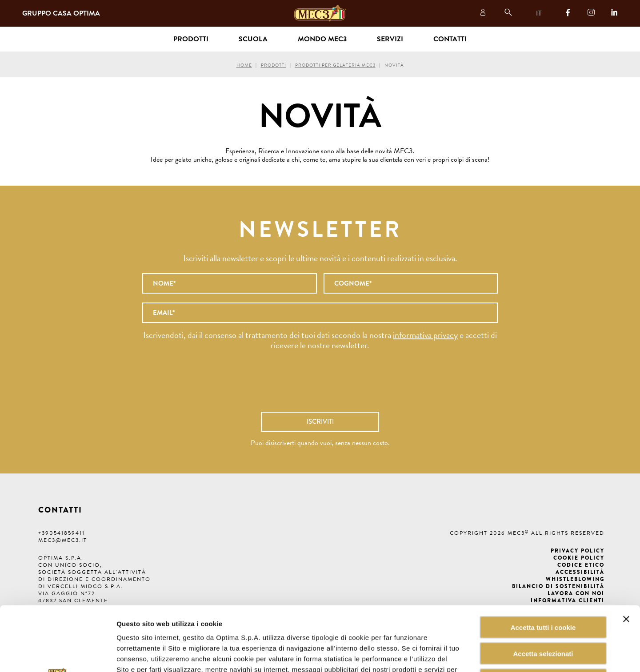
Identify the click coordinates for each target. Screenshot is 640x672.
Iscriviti (320, 421)
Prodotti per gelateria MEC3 (335, 65)
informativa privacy (425, 335)
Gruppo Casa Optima (61, 13)
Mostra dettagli (451, 654)
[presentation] (320, 386)
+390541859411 (62, 533)
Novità (394, 65)
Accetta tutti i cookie (543, 563)
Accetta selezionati (543, 589)
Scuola (253, 39)
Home (244, 65)
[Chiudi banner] (626, 555)
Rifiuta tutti (543, 615)
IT (539, 13)
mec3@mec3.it (63, 540)
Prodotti (274, 65)
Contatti (450, 39)
